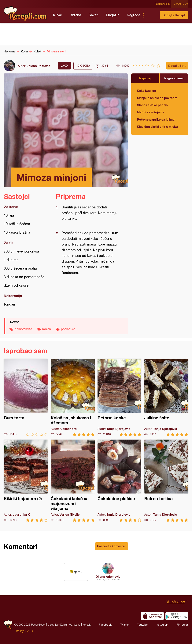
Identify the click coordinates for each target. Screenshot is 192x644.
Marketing (75, 625)
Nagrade (134, 15)
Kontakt (87, 625)
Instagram (162, 625)
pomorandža (23, 329)
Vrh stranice (176, 601)
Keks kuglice (146, 91)
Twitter (124, 625)
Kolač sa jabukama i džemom (73, 397)
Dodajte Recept (174, 15)
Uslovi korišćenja (57, 625)
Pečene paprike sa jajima (156, 119)
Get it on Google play (177, 616)
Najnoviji (145, 78)
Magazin (113, 15)
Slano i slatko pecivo (152, 105)
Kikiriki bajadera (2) (26, 481)
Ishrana (75, 15)
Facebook (105, 625)
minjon (47, 329)
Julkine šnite (166, 397)
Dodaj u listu (177, 66)
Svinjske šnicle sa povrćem (157, 98)
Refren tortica (166, 481)
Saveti (94, 15)
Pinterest (182, 625)
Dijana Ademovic (108, 577)
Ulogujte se (181, 4)
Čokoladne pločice (120, 481)
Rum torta (26, 397)
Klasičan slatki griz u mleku (157, 127)
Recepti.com (26, 14)
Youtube (142, 625)
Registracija (163, 4)
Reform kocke (120, 397)
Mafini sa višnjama (151, 112)
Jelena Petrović (39, 66)
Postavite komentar (112, 546)
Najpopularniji (174, 78)
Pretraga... (151, 15)
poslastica (68, 329)
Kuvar (58, 15)
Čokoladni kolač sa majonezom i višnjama (73, 481)
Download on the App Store (152, 616)
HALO (29, 631)
